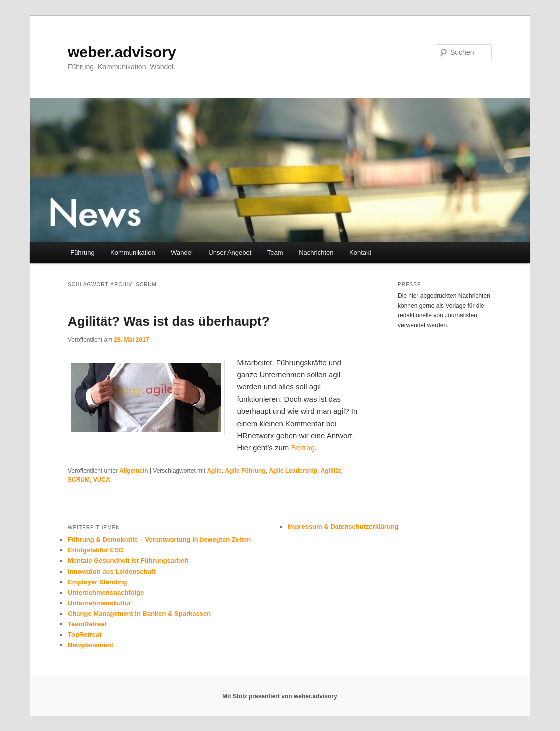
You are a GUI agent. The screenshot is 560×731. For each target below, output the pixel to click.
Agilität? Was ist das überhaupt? (169, 321)
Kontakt (360, 253)
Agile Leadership (293, 471)
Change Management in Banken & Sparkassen (139, 614)
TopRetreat (85, 635)
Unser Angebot (230, 253)
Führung (82, 253)
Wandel (182, 253)
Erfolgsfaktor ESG (96, 550)
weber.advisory (122, 52)
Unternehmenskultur (100, 603)
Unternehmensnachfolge (106, 593)
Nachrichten (316, 253)
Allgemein (134, 471)
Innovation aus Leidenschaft (112, 572)
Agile (214, 471)
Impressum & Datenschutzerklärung (343, 527)
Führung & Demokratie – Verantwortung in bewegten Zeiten (159, 540)
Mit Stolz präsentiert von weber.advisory (280, 696)
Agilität (331, 471)
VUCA (102, 480)
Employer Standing (97, 582)
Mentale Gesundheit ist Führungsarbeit (128, 561)
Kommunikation (133, 253)
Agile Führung (245, 471)
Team (275, 253)
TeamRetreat (87, 624)
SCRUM (79, 480)
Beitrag (303, 448)
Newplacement (91, 645)
